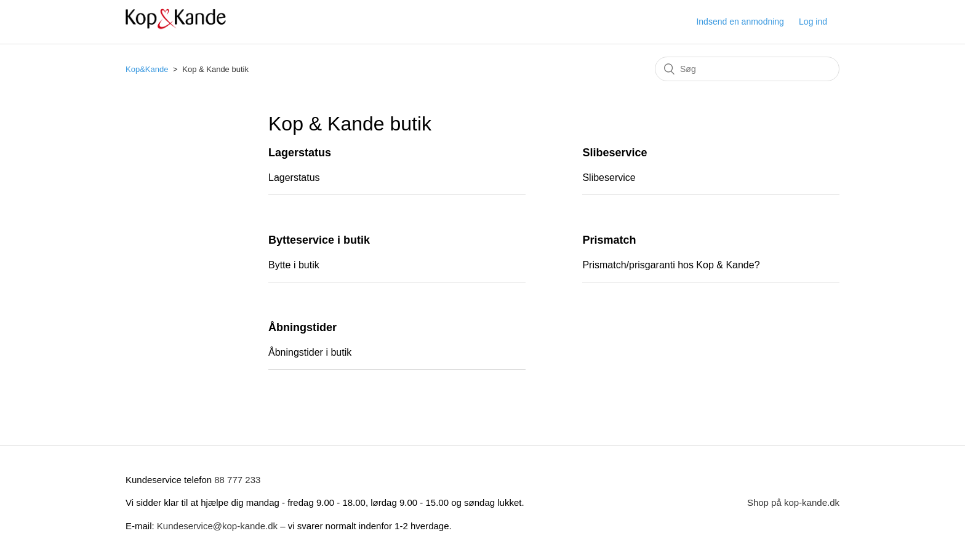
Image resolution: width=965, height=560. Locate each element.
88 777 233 (237, 480)
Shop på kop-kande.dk (793, 502)
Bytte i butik (294, 265)
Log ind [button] (813, 22)
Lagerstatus (300, 153)
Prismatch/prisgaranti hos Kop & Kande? (671, 265)
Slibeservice (615, 153)
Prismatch (609, 240)
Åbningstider (302, 327)
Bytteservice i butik (319, 240)
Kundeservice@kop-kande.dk (218, 526)
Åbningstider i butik (310, 352)
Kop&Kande (147, 69)
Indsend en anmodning (740, 22)
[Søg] (747, 69)
